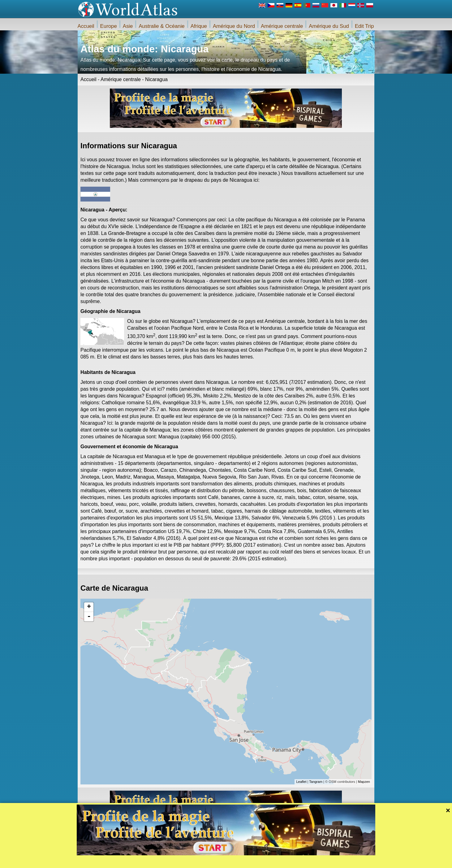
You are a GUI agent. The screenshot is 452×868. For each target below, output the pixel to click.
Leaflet (301, 782)
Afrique (199, 26)
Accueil (86, 26)
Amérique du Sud (329, 26)
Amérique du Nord (234, 26)
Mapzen (364, 782)
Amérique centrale (282, 26)
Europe (109, 26)
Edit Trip (364, 26)
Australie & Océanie (161, 26)
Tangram (316, 782)
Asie (128, 26)
